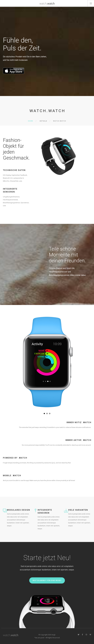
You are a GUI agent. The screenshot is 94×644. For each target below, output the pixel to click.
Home (31, 121)
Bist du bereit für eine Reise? (47, 580)
